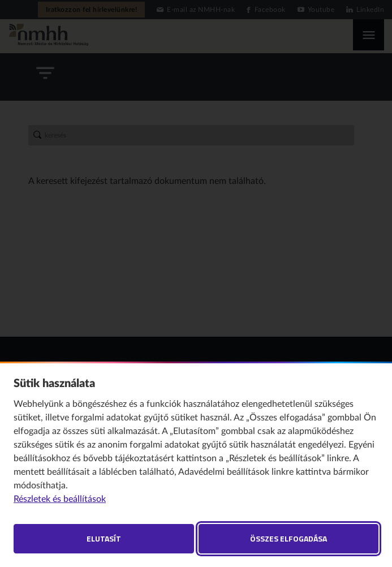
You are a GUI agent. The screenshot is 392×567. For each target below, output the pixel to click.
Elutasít (104, 538)
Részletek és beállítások (60, 499)
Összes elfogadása (288, 538)
